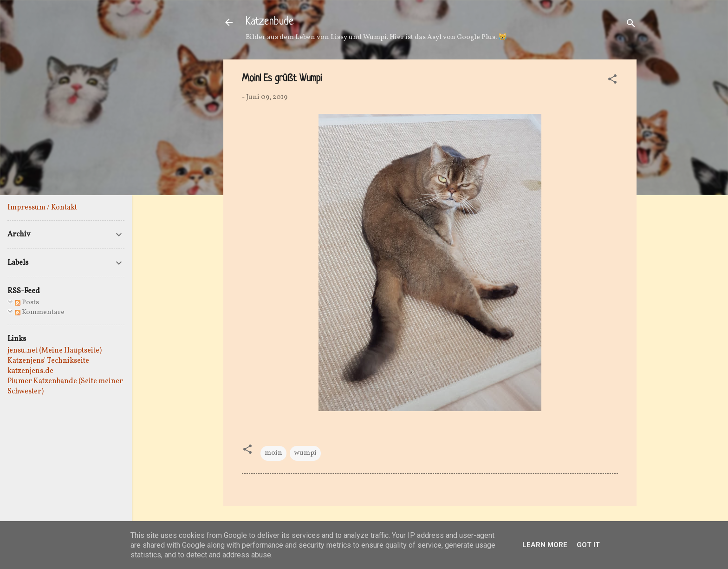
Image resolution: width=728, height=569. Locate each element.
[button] (612, 81)
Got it (588, 545)
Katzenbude (270, 22)
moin (273, 453)
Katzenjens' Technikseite (48, 361)
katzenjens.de (30, 371)
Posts (27, 303)
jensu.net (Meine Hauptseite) (55, 351)
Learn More (545, 545)
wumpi (305, 453)
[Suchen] (631, 25)
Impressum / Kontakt (42, 208)
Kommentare (40, 312)
